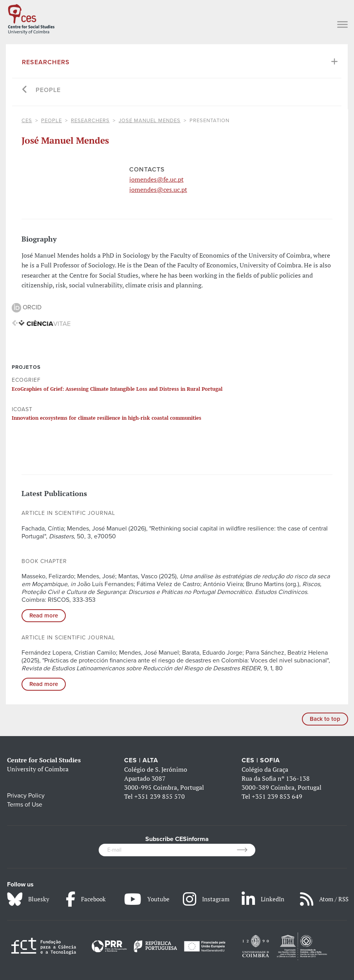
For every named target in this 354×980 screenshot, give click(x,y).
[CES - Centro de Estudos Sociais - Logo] (31, 18)
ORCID (27, 307)
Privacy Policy (26, 796)
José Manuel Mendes (150, 121)
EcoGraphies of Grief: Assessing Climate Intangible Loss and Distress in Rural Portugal (117, 389)
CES (27, 121)
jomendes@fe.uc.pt (156, 179)
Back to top (325, 719)
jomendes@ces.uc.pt (158, 190)
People (48, 90)
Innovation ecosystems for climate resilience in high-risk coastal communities (107, 418)
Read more (44, 615)
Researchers (46, 62)
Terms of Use (25, 805)
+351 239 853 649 (277, 796)
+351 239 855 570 (160, 796)
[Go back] (25, 90)
